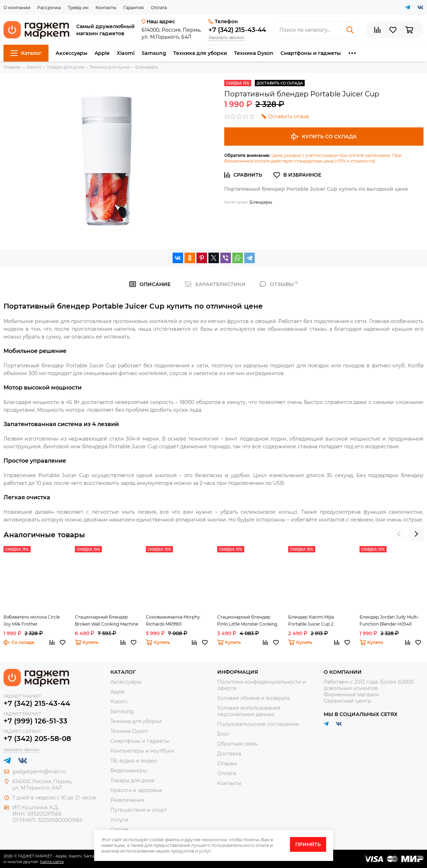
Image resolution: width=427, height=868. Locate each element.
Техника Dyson (254, 53)
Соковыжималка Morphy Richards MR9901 (173, 620)
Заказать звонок (226, 37)
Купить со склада (324, 137)
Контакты (106, 8)
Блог (223, 734)
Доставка (229, 754)
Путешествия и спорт (139, 810)
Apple (102, 53)
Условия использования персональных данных (249, 711)
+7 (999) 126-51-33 (35, 721)
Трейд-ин (78, 8)
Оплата (159, 8)
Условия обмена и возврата (253, 698)
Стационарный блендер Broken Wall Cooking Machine (106, 620)
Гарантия (134, 8)
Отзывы (227, 764)
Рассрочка (49, 8)
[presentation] (399, 534)
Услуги (119, 820)
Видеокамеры (129, 771)
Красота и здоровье (136, 790)
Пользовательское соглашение (258, 724)
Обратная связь (237, 744)
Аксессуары (72, 53)
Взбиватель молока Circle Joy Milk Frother (32, 620)
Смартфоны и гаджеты (311, 53)
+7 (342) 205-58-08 (37, 739)
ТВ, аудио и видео (134, 761)
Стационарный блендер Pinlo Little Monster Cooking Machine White (247, 621)
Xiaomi (126, 53)
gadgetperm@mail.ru (39, 772)
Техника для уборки (200, 53)
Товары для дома (132, 780)
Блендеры (261, 202)
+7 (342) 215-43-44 (237, 30)
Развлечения (127, 800)
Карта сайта (52, 862)
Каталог (26, 53)
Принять (308, 844)
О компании (17, 8)
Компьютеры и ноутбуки (142, 751)
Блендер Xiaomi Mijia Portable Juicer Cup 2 (311, 620)
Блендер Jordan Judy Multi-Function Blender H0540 (389, 620)
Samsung (154, 53)
